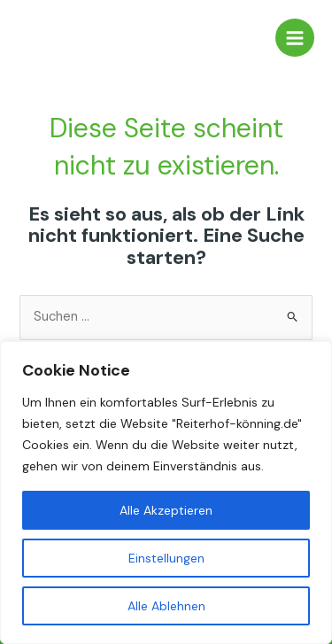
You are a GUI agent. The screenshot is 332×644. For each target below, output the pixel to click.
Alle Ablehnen (166, 606)
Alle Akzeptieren (166, 510)
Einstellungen (166, 558)
